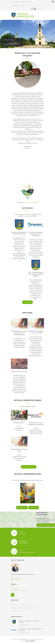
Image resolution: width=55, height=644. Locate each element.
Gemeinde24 (23, 639)
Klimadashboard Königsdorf (32, 202)
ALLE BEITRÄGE (27, 302)
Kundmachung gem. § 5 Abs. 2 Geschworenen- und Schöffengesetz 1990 (19, 333)
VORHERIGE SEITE (22, 508)
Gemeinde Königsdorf (9, 40)
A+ (32, 9)
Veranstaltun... (16, 611)
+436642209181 (16, 578)
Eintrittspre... (15, 605)
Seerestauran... (34, 605)
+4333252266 (15, 2)
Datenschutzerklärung (30, 641)
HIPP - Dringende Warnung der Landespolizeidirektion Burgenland (36, 274)
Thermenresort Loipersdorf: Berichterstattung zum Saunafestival (36, 234)
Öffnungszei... (25, 605)
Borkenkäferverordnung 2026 (19, 371)
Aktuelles (31, 608)
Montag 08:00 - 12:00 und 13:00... (20, 5)
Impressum (16, 588)
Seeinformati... (22, 608)
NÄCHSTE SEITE (34, 508)
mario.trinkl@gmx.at (17, 580)
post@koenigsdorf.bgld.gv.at (26, 2)
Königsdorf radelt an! (19, 423)
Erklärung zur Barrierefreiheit (20, 590)
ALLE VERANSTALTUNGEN (29, 467)
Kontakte (14, 608)
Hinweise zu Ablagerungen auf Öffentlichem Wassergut (29, 622)
